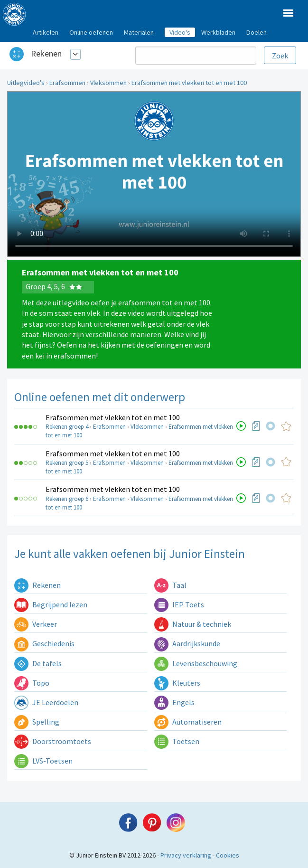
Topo (32, 683)
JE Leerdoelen (46, 702)
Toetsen (177, 741)
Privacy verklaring (186, 855)
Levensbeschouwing (196, 663)
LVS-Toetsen (43, 761)
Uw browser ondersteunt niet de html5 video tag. (154, 174)
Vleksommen (108, 83)
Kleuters (177, 683)
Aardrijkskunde (187, 643)
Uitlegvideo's (26, 83)
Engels (174, 702)
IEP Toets (179, 604)
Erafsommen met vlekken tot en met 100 (189, 83)
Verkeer (36, 624)
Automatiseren (188, 722)
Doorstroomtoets (53, 741)
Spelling (37, 722)
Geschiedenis (44, 643)
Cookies (228, 855)
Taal (170, 585)
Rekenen (46, 53)
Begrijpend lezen (51, 604)
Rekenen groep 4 (67, 427)
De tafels (38, 663)
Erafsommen (67, 83)
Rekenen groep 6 (67, 499)
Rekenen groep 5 (67, 463)
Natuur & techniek (193, 624)
